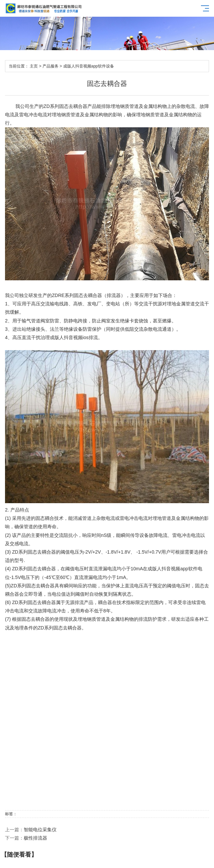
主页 (34, 66)
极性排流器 (35, 838)
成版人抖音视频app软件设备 (89, 66)
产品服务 (50, 66)
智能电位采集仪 (40, 830)
